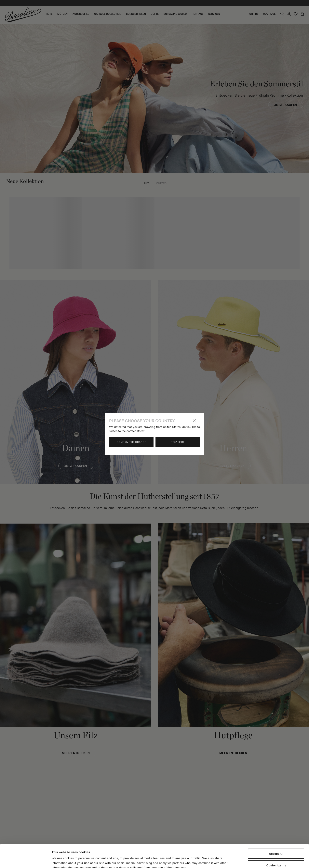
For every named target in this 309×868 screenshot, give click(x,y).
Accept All (276, 832)
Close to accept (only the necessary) (276, 857)
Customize (276, 843)
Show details (61, 857)
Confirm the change (131, 442)
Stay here (178, 442)
